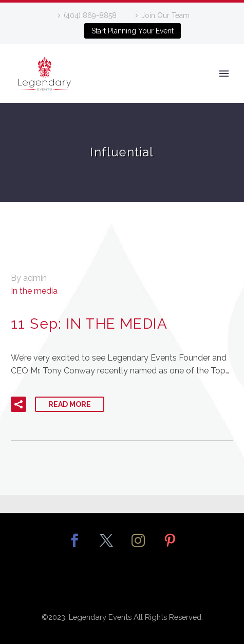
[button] (18, 404)
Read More (70, 404)
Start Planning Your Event (133, 31)
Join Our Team (165, 15)
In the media (34, 291)
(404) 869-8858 (90, 15)
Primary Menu (224, 74)
